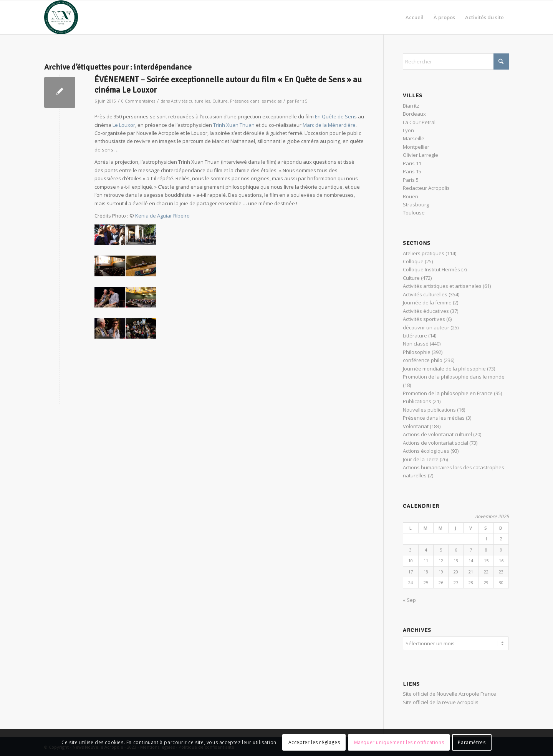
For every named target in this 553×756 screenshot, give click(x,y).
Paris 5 (301, 101)
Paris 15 (412, 171)
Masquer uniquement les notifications (399, 742)
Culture (220, 101)
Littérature (415, 336)
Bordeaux (414, 114)
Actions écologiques (426, 451)
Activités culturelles (190, 101)
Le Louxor (124, 125)
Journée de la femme (427, 302)
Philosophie (417, 352)
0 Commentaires (138, 101)
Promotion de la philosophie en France (448, 393)
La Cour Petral (419, 122)
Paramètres (472, 742)
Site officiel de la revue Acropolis (441, 701)
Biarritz (411, 106)
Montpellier (416, 147)
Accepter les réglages (314, 742)
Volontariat (416, 426)
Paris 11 (412, 163)
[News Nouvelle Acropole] (61, 17)
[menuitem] (415, 17)
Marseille (414, 138)
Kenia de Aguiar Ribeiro (162, 216)
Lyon (408, 130)
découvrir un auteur (426, 327)
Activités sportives (424, 319)
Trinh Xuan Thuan (234, 125)
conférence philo (423, 360)
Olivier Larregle (421, 155)
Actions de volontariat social (435, 443)
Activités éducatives (426, 311)
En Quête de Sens (336, 116)
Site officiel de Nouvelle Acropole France (450, 693)
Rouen (411, 196)
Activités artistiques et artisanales (442, 286)
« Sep (409, 600)
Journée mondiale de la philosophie (444, 369)
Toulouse (414, 213)
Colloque (413, 261)
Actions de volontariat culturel (437, 434)
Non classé (416, 344)
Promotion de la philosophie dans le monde (454, 377)
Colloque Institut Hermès (431, 269)
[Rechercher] (456, 61)
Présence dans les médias (256, 101)
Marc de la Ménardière (329, 125)
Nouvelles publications (429, 410)
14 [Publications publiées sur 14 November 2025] (471, 561)
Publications (417, 401)
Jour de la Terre (421, 459)
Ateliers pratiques (424, 253)
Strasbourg (416, 204)
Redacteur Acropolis (426, 188)
